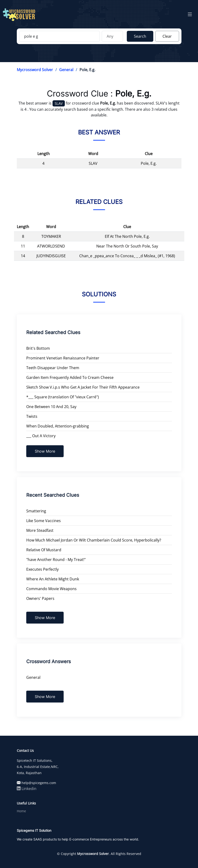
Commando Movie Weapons (51, 589)
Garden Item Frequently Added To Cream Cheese (70, 377)
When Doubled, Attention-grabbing (58, 426)
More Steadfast (40, 530)
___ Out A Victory (41, 436)
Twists (32, 416)
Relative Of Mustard (44, 550)
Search (140, 36)
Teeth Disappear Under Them (53, 368)
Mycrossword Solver (35, 70)
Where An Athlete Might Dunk (53, 579)
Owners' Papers (40, 598)
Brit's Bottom (38, 348)
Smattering (36, 511)
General (66, 70)
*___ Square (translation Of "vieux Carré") (63, 397)
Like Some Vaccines (44, 521)
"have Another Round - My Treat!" (56, 560)
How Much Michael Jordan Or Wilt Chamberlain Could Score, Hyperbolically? (94, 540)
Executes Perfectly (42, 569)
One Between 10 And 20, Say (51, 407)
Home (21, 811)
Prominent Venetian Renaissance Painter (63, 358)
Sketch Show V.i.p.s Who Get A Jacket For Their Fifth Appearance (83, 387)
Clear (167, 36)
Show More (45, 451)
